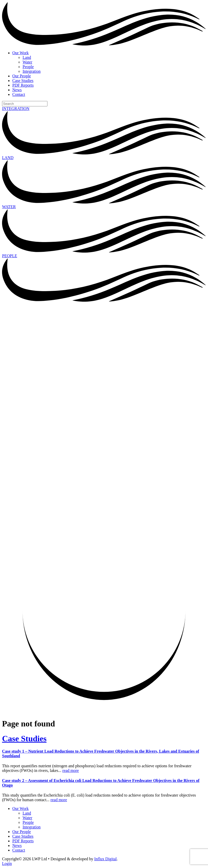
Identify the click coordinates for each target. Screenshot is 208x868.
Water (27, 62)
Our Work (21, 53)
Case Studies (23, 81)
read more (71, 770)
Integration (32, 71)
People (28, 67)
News (17, 90)
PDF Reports (23, 85)
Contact (19, 94)
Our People (22, 76)
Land (27, 57)
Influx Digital (106, 859)
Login (7, 864)
